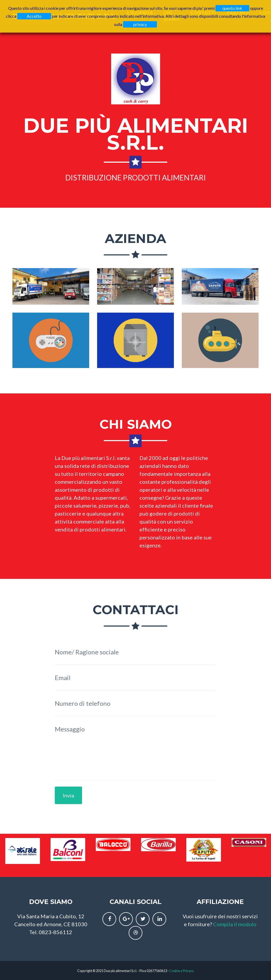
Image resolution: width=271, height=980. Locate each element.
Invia (68, 795)
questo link (232, 8)
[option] (23, 851)
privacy (140, 24)
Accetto (34, 16)
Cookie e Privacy (182, 971)
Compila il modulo (235, 924)
